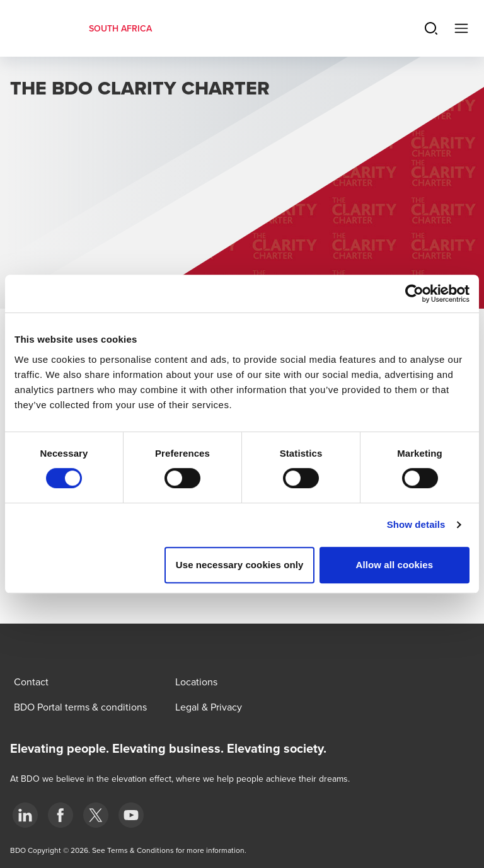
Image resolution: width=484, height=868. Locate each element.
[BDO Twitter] (96, 815)
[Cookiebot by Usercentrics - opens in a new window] (414, 294)
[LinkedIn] (25, 815)
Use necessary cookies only (240, 565)
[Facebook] (60, 815)
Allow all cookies (395, 565)
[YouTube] (131, 815)
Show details (416, 524)
